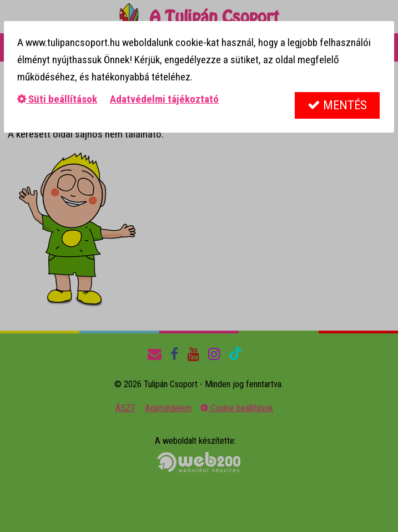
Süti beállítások (57, 99)
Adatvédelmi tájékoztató (164, 99)
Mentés (337, 105)
